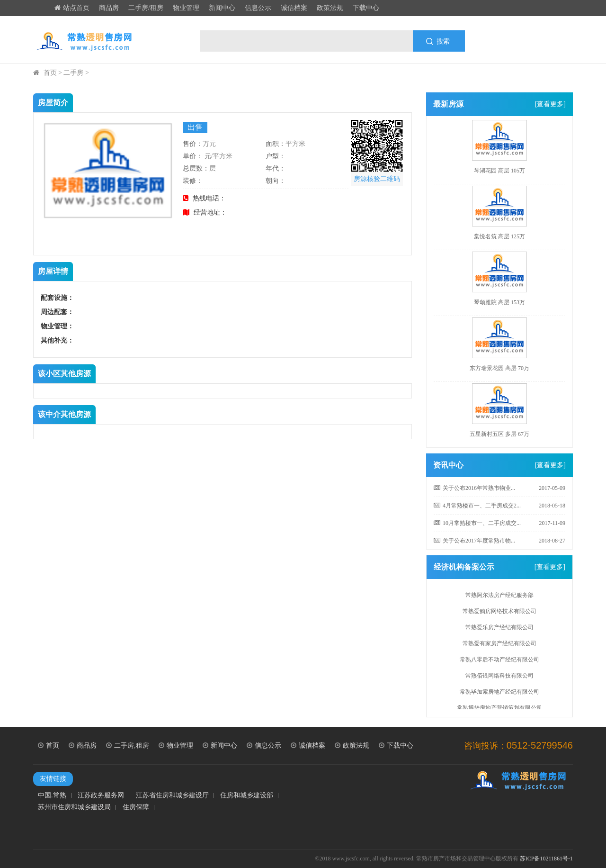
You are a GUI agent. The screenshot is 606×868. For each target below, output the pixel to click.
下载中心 (366, 8)
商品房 (109, 8)
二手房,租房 (128, 746)
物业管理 (186, 8)
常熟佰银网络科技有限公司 (499, 677)
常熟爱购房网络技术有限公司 (499, 613)
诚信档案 (294, 8)
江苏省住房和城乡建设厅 (172, 796)
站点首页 (72, 8)
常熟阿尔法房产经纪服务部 (499, 597)
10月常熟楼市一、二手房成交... (477, 523)
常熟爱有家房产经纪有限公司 (499, 645)
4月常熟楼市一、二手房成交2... (477, 506)
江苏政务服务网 (101, 796)
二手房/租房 (146, 8)
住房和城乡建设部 (247, 796)
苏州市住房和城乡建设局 (74, 807)
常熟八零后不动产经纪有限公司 (499, 661)
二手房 (73, 73)
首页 (50, 73)
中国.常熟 (52, 796)
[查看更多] (550, 104)
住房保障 (136, 807)
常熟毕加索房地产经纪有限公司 (499, 693)
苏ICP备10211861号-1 (546, 859)
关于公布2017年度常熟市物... (474, 541)
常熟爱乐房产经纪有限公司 (499, 629)
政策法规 (330, 8)
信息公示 (258, 8)
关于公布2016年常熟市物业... (474, 488)
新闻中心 (222, 8)
